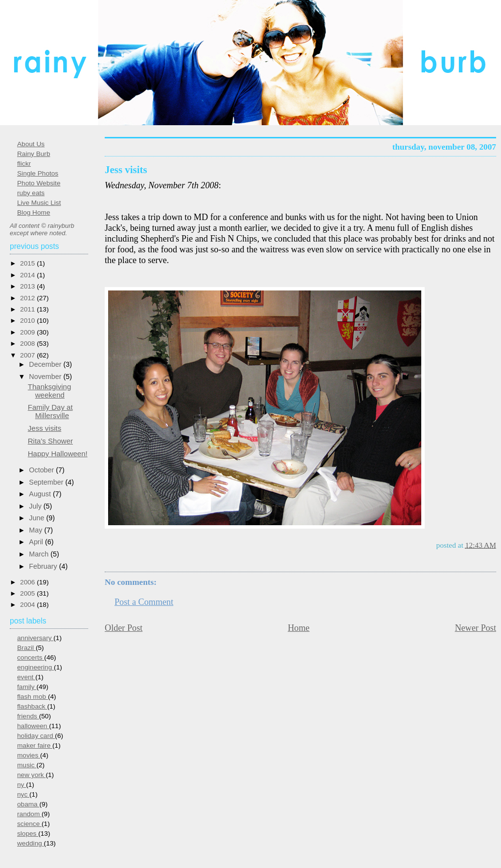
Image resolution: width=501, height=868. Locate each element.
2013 (28, 286)
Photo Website (39, 183)
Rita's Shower (50, 441)
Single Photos (38, 173)
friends (28, 716)
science (29, 824)
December (46, 364)
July (36, 506)
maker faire (35, 746)
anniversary (35, 638)
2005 (28, 593)
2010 (28, 321)
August (41, 494)
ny (22, 785)
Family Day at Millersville (50, 411)
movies (29, 755)
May (36, 530)
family (27, 687)
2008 (28, 344)
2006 (28, 582)
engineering (35, 667)
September (47, 482)
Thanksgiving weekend (50, 391)
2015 (28, 263)
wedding (31, 843)
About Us (31, 144)
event (26, 677)
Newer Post (476, 628)
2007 (28, 355)
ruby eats (31, 193)
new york (31, 775)
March (40, 554)
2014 (28, 275)
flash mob (33, 697)
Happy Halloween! (58, 454)
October (42, 470)
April (37, 542)
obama (28, 804)
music (27, 765)
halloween (33, 726)
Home (298, 628)
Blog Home (34, 212)
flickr (24, 164)
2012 (28, 298)
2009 (28, 332)
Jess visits (126, 170)
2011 (28, 309)
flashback (32, 706)
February (44, 566)
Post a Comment (144, 602)
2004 (28, 605)
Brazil (26, 648)
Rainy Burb (34, 154)
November (46, 377)
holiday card (36, 736)
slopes (28, 834)
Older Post (124, 628)
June (37, 518)
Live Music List (39, 203)
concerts (31, 657)
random (29, 814)
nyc (23, 794)
